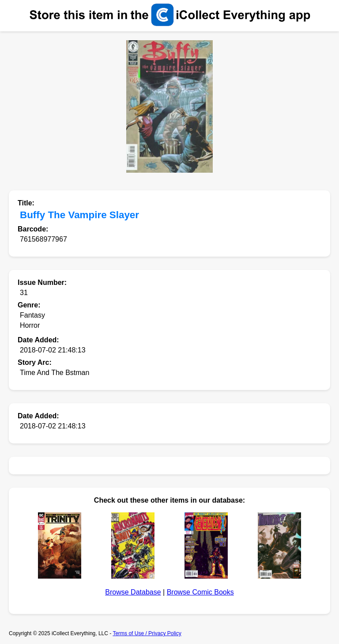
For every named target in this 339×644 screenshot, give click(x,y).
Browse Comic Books (200, 592)
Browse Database (133, 592)
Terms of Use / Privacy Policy (147, 633)
